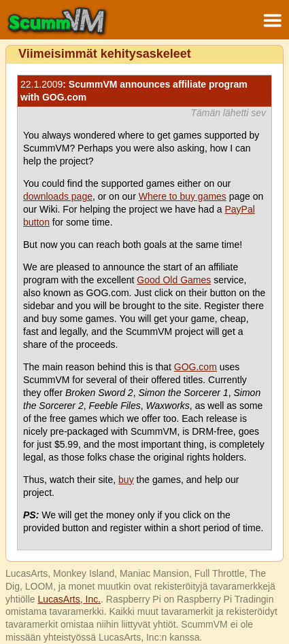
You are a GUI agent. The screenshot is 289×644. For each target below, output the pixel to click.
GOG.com (195, 367)
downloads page (58, 196)
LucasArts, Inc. (69, 599)
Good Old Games (174, 280)
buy (126, 480)
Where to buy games (183, 196)
